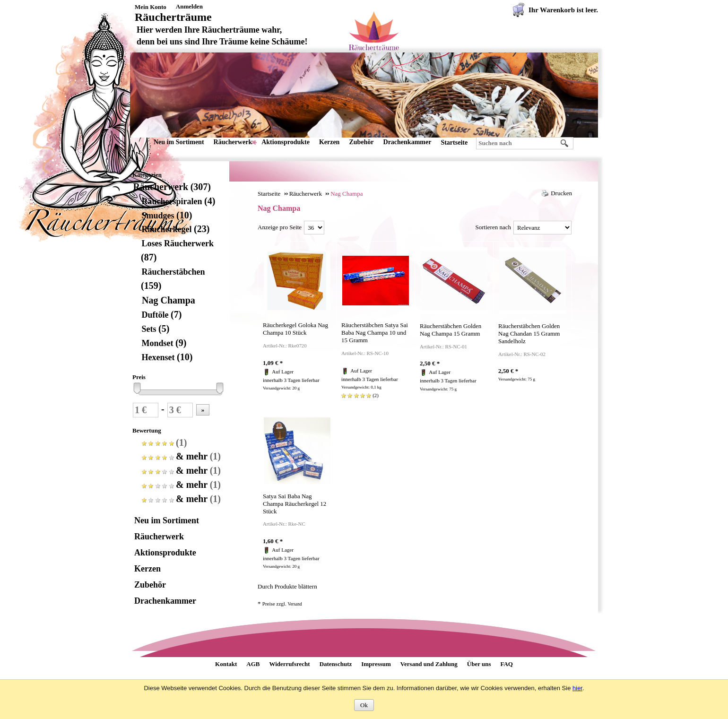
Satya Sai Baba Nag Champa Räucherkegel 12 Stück (295, 504)
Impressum (376, 664)
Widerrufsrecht (289, 664)
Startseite (454, 143)
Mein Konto (151, 7)
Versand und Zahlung (429, 664)
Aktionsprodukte (286, 142)
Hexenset (167, 357)
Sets (155, 329)
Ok (364, 705)
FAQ (506, 664)
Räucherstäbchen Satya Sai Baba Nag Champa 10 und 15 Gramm (375, 333)
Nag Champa (168, 300)
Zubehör (361, 142)
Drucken (561, 193)
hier (577, 688)
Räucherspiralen (178, 201)
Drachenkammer (407, 142)
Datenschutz (336, 664)
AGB (253, 664)
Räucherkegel (175, 229)
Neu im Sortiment (179, 142)
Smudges (166, 216)
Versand (295, 604)
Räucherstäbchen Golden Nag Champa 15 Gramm (451, 330)
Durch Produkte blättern (287, 586)
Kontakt (226, 664)
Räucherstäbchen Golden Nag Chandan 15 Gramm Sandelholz (529, 334)
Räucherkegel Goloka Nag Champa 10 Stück (295, 329)
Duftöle (161, 315)
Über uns (479, 664)
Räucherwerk (233, 142)
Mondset (164, 343)
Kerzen (329, 142)
